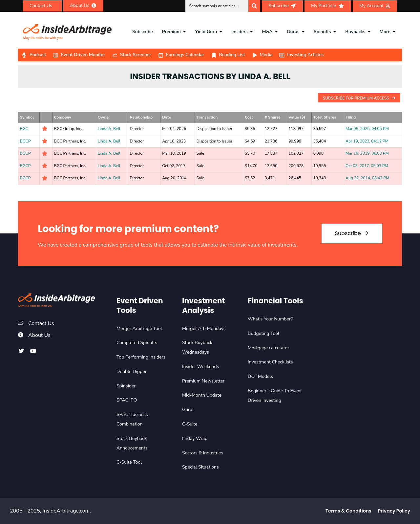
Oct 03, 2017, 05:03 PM (367, 166)
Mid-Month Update (202, 395)
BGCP (25, 141)
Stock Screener (132, 55)
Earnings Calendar (181, 55)
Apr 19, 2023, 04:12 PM (367, 141)
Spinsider (126, 386)
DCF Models (260, 376)
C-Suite (190, 424)
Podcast (34, 55)
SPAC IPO (127, 400)
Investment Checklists (270, 362)
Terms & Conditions (348, 511)
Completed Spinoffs (137, 343)
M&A (267, 32)
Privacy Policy (394, 511)
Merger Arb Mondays (204, 328)
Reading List (228, 55)
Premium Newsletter (203, 381)
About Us (39, 335)
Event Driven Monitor (79, 55)
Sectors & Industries (203, 453)
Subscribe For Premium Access (359, 98)
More (385, 32)
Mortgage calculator (268, 348)
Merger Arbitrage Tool (139, 328)
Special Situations (200, 467)
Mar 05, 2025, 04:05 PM (367, 129)
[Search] (254, 6)
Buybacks (355, 32)
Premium (171, 32)
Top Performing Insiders (141, 357)
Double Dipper (132, 371)
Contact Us (41, 323)
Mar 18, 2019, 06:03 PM (367, 153)
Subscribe (143, 32)
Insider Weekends (200, 367)
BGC (24, 129)
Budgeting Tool (263, 333)
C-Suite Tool (129, 462)
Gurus (293, 32)
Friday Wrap (195, 438)
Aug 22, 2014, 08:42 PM (367, 178)
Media (262, 55)
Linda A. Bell (109, 129)
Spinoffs (322, 32)
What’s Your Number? (270, 319)
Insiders (240, 32)
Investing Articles (301, 55)
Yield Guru (206, 32)
